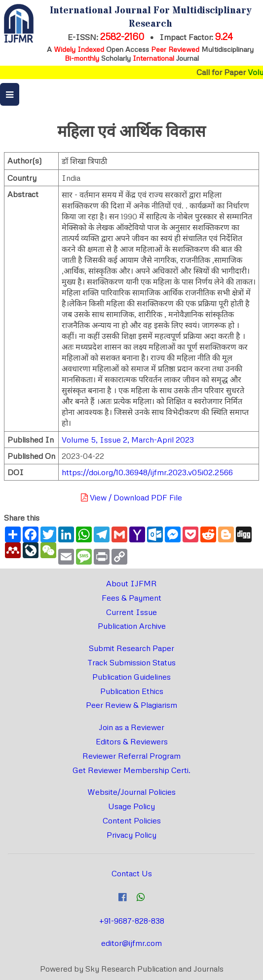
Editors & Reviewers (132, 741)
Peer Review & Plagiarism (131, 705)
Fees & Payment (131, 598)
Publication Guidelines (131, 677)
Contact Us (132, 873)
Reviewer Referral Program (131, 756)
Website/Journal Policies (131, 792)
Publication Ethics (132, 691)
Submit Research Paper (131, 648)
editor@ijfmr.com (131, 943)
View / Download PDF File (131, 497)
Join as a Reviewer (131, 727)
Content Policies (132, 820)
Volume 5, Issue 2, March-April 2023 (128, 440)
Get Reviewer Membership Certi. (131, 770)
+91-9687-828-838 (132, 921)
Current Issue (131, 612)
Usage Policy (131, 806)
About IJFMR (131, 583)
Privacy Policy (131, 835)
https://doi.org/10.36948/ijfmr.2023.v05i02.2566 (147, 472)
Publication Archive (132, 626)
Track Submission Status (131, 662)
